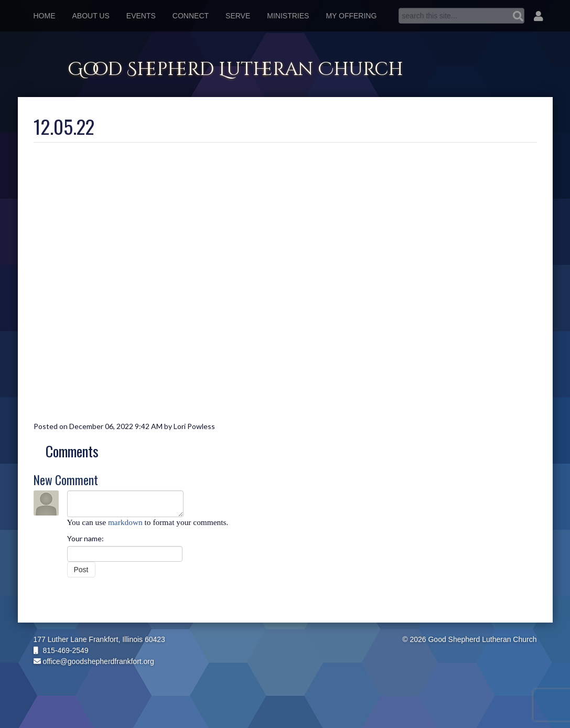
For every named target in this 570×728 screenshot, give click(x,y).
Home (45, 16)
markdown (125, 522)
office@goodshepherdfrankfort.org (94, 661)
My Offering (351, 16)
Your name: (85, 538)
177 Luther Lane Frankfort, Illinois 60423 (99, 639)
